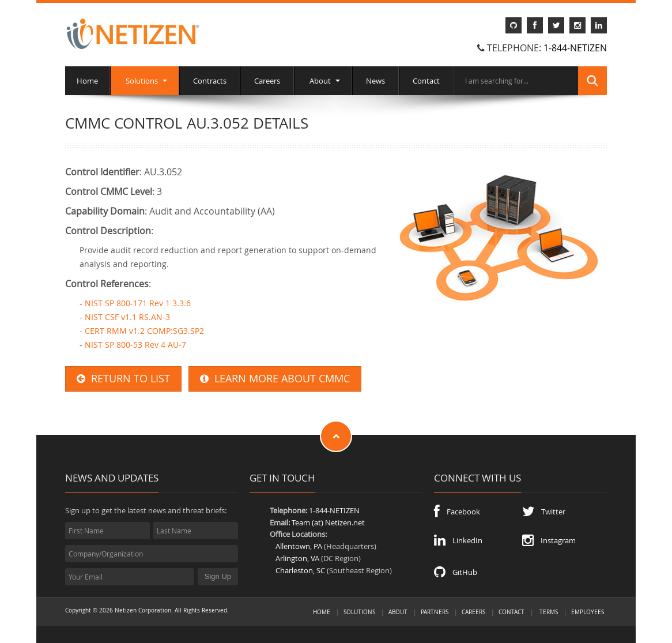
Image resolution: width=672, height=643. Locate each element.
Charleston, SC (300, 570)
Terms (549, 612)
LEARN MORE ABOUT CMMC (275, 379)
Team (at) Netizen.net (328, 522)
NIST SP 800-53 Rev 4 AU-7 (135, 345)
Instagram (549, 540)
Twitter (544, 512)
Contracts (210, 81)
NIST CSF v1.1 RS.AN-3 (127, 317)
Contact (426, 81)
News (375, 81)
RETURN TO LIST (123, 379)
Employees (588, 612)
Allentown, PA (299, 546)
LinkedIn (458, 540)
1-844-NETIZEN (575, 48)
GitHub (456, 572)
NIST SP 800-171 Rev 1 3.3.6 (138, 303)
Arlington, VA (297, 558)
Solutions (145, 81)
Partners (435, 612)
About (323, 81)
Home (87, 81)
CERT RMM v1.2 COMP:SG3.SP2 (144, 331)
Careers (267, 81)
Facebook (457, 512)
